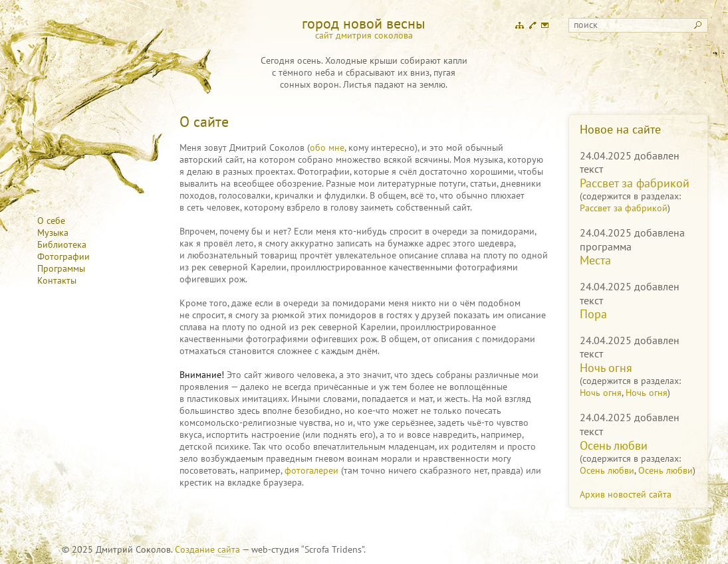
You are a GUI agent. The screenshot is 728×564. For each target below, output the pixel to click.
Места (595, 260)
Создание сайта (207, 549)
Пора (593, 314)
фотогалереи (311, 470)
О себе (51, 221)
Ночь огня (606, 368)
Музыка (53, 233)
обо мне (327, 147)
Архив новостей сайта (626, 494)
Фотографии (63, 256)
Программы (61, 268)
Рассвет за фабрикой (635, 183)
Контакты (57, 280)
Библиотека (62, 244)
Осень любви (614, 445)
